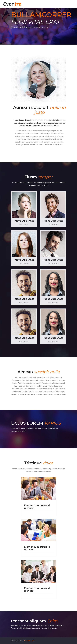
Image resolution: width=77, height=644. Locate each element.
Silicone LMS (29, 640)
